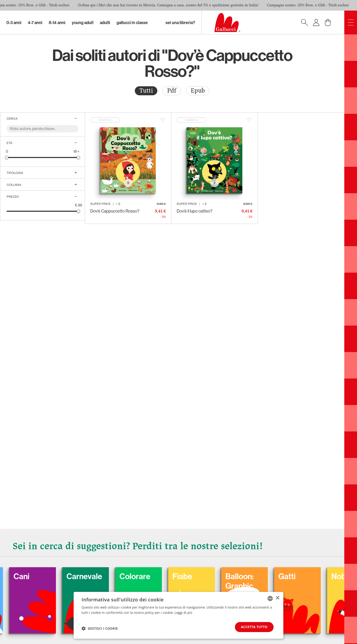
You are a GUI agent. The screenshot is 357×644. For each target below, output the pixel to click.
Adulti (105, 22)
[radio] (146, 91)
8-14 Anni (57, 22)
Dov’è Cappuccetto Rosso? (115, 211)
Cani (31, 576)
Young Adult (83, 22)
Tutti (146, 91)
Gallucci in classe (132, 22)
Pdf (172, 91)
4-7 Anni (35, 22)
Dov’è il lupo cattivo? (195, 211)
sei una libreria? (180, 22)
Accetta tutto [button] (254, 627)
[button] (100, 628)
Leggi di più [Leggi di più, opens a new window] (183, 613)
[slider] (7, 157)
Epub (198, 91)
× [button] (277, 598)
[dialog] (178, 615)
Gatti (296, 576)
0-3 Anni (14, 22)
